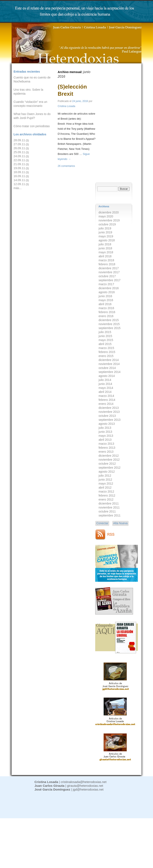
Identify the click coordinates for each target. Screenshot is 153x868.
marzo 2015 (106, 348)
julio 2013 (105, 428)
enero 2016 (106, 316)
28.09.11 (19, 140)
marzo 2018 (106, 260)
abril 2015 (105, 344)
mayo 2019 (106, 236)
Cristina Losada (67, 106)
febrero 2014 (107, 400)
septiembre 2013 (109, 420)
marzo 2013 (106, 444)
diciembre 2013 (109, 408)
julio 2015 (105, 332)
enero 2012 (106, 499)
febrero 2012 (107, 495)
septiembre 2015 (109, 328)
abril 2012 (105, 488)
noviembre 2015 (109, 324)
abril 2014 (105, 392)
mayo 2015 (106, 340)
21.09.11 (19, 164)
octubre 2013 (107, 416)
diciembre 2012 (109, 456)
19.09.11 (19, 168)
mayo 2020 (106, 216)
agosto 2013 (107, 424)
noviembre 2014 (109, 364)
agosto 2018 (107, 240)
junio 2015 (105, 336)
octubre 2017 (107, 276)
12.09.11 (19, 184)
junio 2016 (105, 296)
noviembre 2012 (109, 460)
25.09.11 (19, 152)
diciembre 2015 (109, 320)
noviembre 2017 (109, 272)
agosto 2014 (107, 376)
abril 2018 (105, 256)
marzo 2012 (106, 492)
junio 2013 (105, 432)
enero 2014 (106, 404)
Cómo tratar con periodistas (32, 126)
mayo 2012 (106, 484)
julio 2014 (105, 380)
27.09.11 (19, 144)
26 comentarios (66, 166)
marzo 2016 (106, 308)
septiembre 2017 (109, 280)
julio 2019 (105, 228)
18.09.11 (19, 172)
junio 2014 (105, 384)
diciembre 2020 (109, 212)
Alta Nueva (120, 523)
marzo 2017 (106, 284)
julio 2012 (105, 476)
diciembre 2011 (109, 503)
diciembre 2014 (109, 360)
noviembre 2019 (109, 220)
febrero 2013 (107, 448)
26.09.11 (19, 148)
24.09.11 (19, 156)
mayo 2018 (106, 252)
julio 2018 (105, 244)
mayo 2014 (106, 388)
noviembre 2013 (109, 412)
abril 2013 (105, 440)
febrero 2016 (107, 312)
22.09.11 (19, 160)
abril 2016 (105, 304)
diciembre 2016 (109, 288)
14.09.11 (19, 180)
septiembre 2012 (109, 468)
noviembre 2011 (109, 507)
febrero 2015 (107, 352)
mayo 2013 (106, 436)
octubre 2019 (107, 224)
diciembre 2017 (109, 268)
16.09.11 (19, 176)
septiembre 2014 (109, 372)
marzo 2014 (106, 396)
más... (18, 188)
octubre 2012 (107, 464)
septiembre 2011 (109, 515)
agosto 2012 (107, 472)
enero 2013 (106, 452)
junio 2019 (105, 232)
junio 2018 (105, 248)
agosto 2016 (107, 292)
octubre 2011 (107, 511)
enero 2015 (106, 356)
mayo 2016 (106, 300)
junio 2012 (105, 480)
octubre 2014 (107, 368)
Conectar (102, 523)
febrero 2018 (107, 264)
